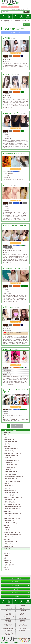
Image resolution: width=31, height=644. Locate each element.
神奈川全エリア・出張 (10, 523)
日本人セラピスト (23, 614)
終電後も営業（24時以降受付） (8, 621)
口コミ (16, 16)
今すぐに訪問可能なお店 (23, 618)
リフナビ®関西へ (20, 589)
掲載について (23, 608)
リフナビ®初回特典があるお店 (8, 634)
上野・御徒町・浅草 (10, 451)
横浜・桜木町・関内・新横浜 (11, 514)
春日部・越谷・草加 (10, 544)
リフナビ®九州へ (20, 596)
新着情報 (28, 16)
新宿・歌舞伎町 (9, 500)
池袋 (6, 437)
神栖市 (7, 556)
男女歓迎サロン (23, 631)
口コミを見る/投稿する (15, 53)
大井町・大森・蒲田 (10, 490)
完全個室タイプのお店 (8, 628)
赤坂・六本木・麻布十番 (10, 474)
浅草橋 (8, 470)
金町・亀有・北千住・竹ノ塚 (11, 453)
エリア (9, 16)
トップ (3, 16)
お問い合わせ (23, 611)
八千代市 (7, 530)
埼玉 (5, 539)
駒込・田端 (8, 446)
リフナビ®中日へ (20, 585)
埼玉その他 (8, 546)
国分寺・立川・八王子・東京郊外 (12, 509)
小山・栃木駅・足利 (10, 565)
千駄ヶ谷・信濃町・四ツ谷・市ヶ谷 (13, 477)
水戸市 (7, 553)
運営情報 (8, 606)
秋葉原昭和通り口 (10, 463)
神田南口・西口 (10, 467)
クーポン (22, 16)
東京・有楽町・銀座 (10, 479)
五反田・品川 (8, 488)
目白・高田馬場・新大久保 (11, 504)
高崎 (6, 570)
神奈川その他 (8, 521)
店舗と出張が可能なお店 (23, 621)
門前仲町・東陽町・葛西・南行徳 (12, 481)
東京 (5, 435)
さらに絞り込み (15, 33)
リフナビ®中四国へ (19, 593)
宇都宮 (7, 563)
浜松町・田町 (8, 486)
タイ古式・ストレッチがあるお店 (8, 618)
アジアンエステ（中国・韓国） (8, 614)
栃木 (5, 558)
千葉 (5, 525)
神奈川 (5, 511)
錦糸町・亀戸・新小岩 (10, 456)
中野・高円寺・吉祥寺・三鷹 (11, 507)
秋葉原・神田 (8, 458)
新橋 (6, 483)
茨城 (5, 551)
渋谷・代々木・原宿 (10, 495)
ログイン (26, 24)
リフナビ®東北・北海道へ (18, 578)
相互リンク (8, 611)
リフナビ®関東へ (20, 582)
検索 (26, 12)
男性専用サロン (8, 631)
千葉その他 (8, 537)
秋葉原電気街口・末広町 (11, 460)
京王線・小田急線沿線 (10, 502)
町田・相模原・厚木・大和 (11, 518)
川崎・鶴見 (8, 516)
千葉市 (7, 528)
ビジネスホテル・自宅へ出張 (8, 625)
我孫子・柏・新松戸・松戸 (11, 532)
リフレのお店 (23, 628)
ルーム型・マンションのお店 (23, 625)
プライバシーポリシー (8, 608)
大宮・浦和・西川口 (10, 542)
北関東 (5, 549)
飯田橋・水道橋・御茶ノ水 (11, 472)
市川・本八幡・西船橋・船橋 (11, 535)
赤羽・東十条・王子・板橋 (11, 442)
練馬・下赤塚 (8, 439)
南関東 (5, 432)
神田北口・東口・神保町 (11, 465)
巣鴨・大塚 (8, 444)
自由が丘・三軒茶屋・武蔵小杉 (12, 497)
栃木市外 (7, 560)
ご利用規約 (23, 606)
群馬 (5, 567)
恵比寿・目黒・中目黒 (10, 493)
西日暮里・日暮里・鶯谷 (10, 449)
